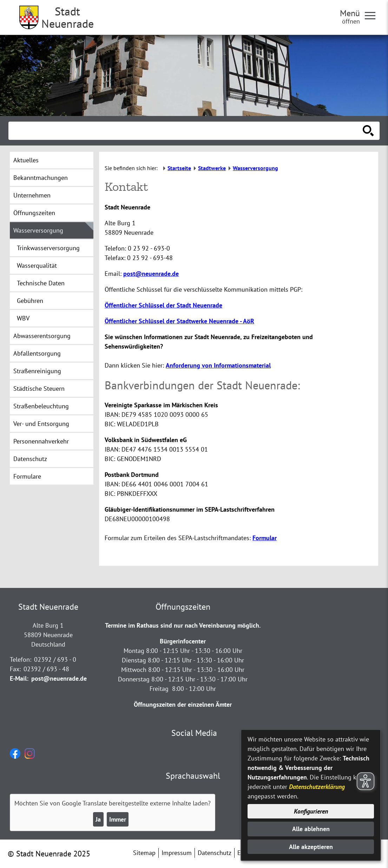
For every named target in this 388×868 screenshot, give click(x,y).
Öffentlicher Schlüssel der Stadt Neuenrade (163, 305)
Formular (265, 538)
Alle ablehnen (311, 829)
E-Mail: (19, 678)
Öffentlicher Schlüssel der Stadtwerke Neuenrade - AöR (179, 321)
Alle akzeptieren (311, 847)
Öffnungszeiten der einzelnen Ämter (183, 704)
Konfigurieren (311, 811)
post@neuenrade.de (151, 274)
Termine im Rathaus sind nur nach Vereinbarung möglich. (183, 625)
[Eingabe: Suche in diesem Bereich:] (186, 131)
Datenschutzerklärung (317, 787)
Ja (98, 819)
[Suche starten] (368, 131)
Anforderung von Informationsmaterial (218, 365)
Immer (118, 819)
